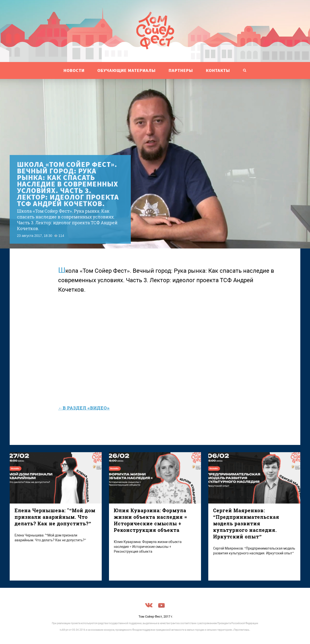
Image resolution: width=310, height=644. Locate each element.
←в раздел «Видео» (84, 408)
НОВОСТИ (74, 70)
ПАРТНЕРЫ (181, 70)
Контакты (218, 70)
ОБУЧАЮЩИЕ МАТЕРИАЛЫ (127, 70)
